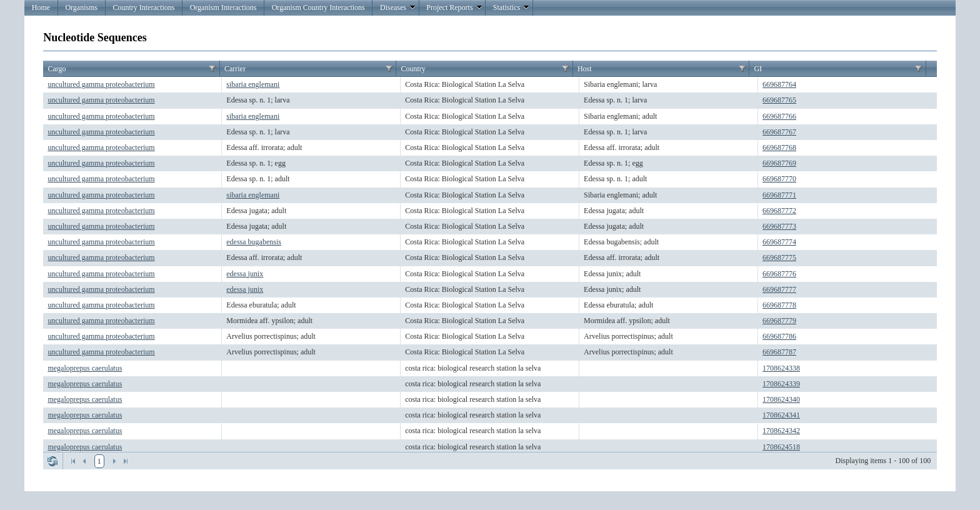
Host (585, 69)
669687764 (779, 84)
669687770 (779, 179)
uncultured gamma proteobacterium (101, 84)
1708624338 (781, 368)
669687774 (779, 242)
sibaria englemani (253, 84)
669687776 (779, 274)
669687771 (779, 195)
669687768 (779, 147)
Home (41, 7)
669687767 (779, 132)
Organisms (81, 7)
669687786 (779, 336)
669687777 (779, 289)
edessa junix (245, 274)
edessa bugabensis (254, 242)
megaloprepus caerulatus (85, 368)
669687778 (779, 305)
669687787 (779, 352)
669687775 (779, 257)
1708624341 (781, 415)
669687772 (779, 211)
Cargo (57, 69)
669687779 (779, 321)
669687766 (779, 116)
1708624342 (781, 431)
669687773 (779, 226)
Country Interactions (143, 7)
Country (413, 69)
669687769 (779, 163)
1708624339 (781, 384)
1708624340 (781, 399)
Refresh (52, 461)
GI (758, 69)
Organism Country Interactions (318, 7)
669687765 (779, 100)
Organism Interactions (223, 7)
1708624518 (781, 447)
